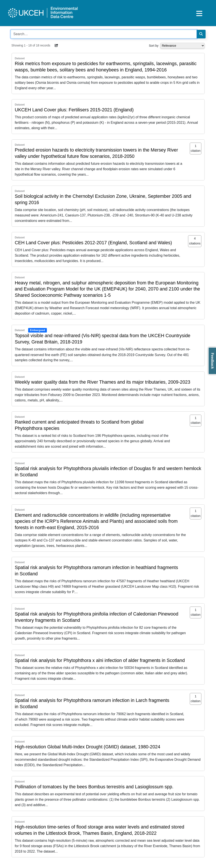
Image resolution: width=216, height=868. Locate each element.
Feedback (212, 361)
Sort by (154, 46)
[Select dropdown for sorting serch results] (182, 46)
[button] (56, 45)
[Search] (201, 34)
